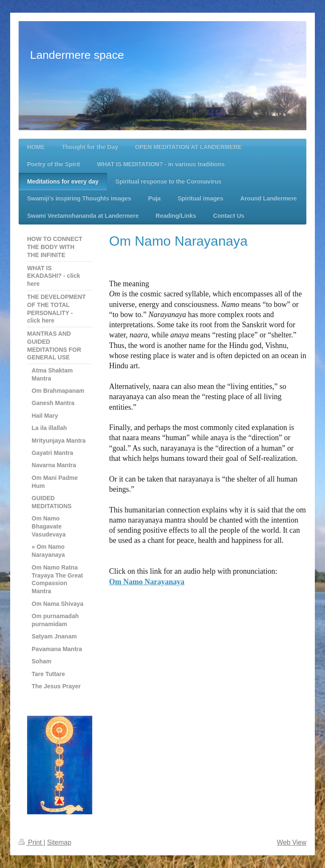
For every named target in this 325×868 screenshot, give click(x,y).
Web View (292, 842)
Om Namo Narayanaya (147, 582)
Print (31, 842)
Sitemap (59, 842)
